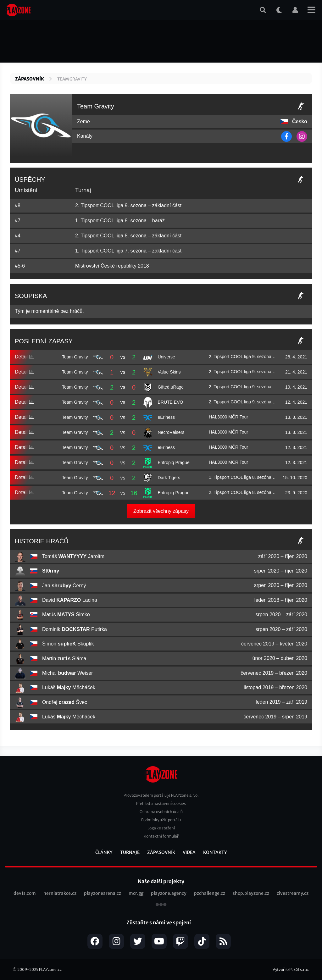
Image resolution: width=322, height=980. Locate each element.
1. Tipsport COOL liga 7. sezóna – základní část (128, 251)
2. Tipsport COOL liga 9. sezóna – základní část (128, 205)
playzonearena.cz (103, 893)
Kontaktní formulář (161, 836)
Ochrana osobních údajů (161, 812)
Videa (189, 852)
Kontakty (215, 852)
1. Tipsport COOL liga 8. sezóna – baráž (120, 221)
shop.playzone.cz (251, 893)
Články (104, 852)
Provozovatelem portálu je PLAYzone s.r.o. (161, 795)
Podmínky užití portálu (161, 820)
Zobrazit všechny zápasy (161, 511)
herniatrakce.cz (60, 893)
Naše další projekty (161, 881)
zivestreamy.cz (293, 893)
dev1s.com (25, 893)
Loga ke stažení (161, 828)
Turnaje (130, 852)
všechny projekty (161, 905)
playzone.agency (169, 893)
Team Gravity (72, 79)
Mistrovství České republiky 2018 (112, 266)
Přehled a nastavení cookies (161, 803)
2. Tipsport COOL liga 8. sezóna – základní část (128, 236)
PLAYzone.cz (50, 969)
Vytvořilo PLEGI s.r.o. (291, 969)
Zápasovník (30, 79)
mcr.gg (136, 893)
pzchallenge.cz (210, 893)
